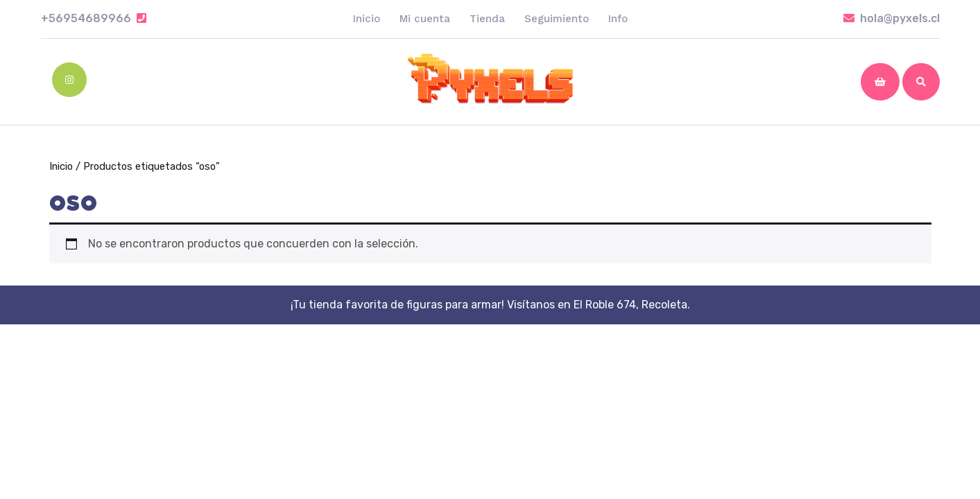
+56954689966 (94, 18)
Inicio (367, 19)
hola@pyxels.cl (892, 18)
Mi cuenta (425, 19)
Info (618, 19)
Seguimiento (557, 19)
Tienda (487, 19)
